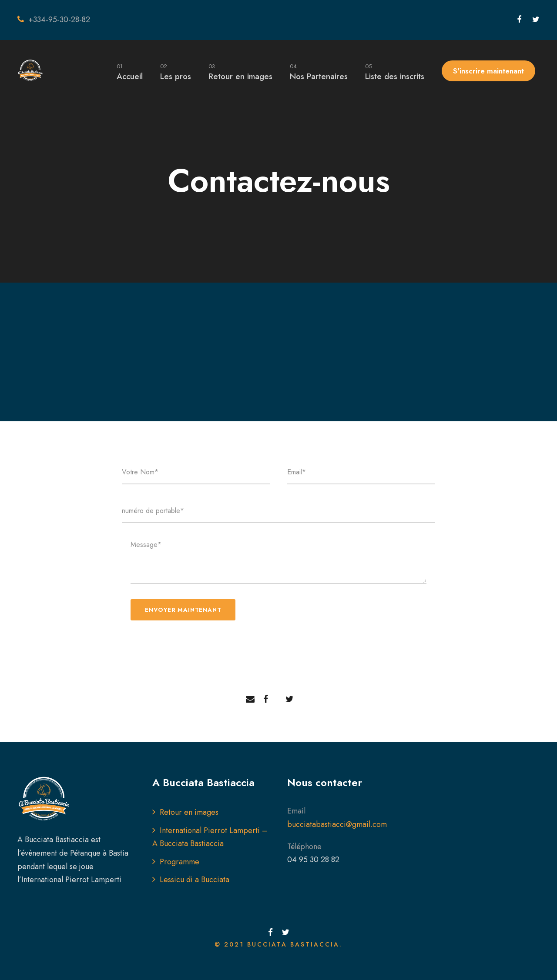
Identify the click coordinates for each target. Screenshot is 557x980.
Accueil (130, 72)
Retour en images (240, 72)
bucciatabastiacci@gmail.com (337, 824)
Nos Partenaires (319, 72)
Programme (180, 862)
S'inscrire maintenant (488, 71)
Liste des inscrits (395, 72)
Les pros (176, 72)
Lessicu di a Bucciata (195, 880)
